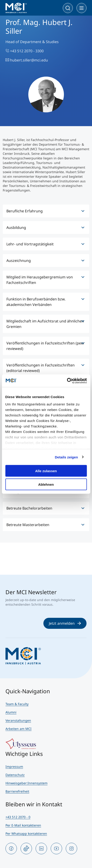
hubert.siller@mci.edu (27, 60)
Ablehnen (46, 484)
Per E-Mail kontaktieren (23, 825)
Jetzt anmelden (65, 623)
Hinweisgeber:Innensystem (26, 783)
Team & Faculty (17, 704)
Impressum (14, 767)
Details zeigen (66, 457)
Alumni (11, 712)
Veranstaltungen (18, 720)
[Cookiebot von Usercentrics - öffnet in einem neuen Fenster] (67, 381)
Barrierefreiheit (17, 791)
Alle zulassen (46, 471)
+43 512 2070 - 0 (18, 817)
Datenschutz (15, 775)
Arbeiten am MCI (18, 729)
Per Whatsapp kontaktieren (26, 833)
